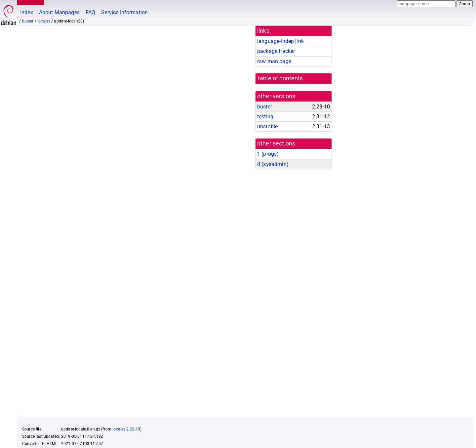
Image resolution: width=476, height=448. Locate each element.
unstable (267, 126)
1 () (268, 154)
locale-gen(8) (35, 374)
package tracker (276, 51)
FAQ (90, 12)
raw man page (274, 61)
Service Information (124, 12)
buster (28, 21)
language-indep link (280, 41)
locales (44, 21)
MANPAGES (29, 2)
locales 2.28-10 (126, 403)
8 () (273, 164)
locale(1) (70, 374)
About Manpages (59, 12)
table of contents (280, 78)
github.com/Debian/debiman (91, 437)
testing (265, 117)
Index (27, 12)
